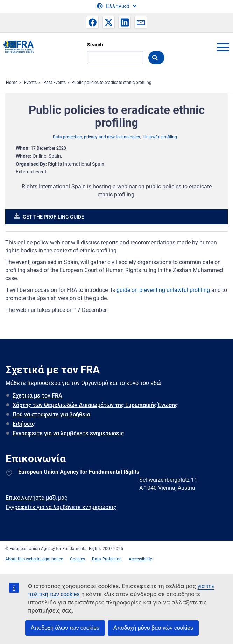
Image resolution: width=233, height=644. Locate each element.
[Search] (115, 58)
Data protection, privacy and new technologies (96, 137)
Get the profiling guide (53, 217)
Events (30, 83)
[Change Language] (117, 6)
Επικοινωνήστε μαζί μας (37, 498)
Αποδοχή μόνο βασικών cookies (153, 628)
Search (95, 45)
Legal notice (52, 559)
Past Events (55, 83)
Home (12, 83)
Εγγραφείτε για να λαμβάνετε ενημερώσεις (68, 433)
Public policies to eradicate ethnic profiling (111, 83)
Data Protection (107, 559)
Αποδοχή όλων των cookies (65, 628)
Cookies (77, 559)
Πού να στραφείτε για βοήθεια (51, 414)
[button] (92, 22)
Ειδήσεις (24, 424)
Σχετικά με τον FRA (37, 396)
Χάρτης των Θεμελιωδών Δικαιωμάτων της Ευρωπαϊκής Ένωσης (95, 405)
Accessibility (140, 559)
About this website (23, 559)
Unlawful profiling (160, 137)
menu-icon (223, 47)
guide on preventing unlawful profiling (163, 290)
